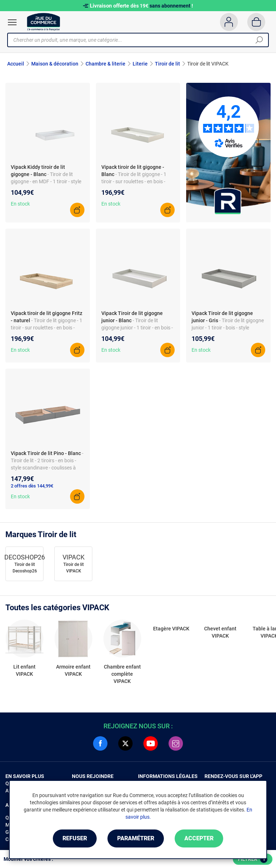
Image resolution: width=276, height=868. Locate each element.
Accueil (16, 64)
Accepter (199, 838)
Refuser (75, 838)
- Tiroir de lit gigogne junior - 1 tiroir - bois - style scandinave (228, 328)
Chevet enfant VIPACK (220, 632)
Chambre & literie (105, 64)
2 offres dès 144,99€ (32, 486)
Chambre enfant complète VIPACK (122, 674)
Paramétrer (136, 838)
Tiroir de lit (167, 64)
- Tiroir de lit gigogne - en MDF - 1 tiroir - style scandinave (46, 181)
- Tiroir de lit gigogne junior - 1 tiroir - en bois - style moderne (137, 328)
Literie (140, 64)
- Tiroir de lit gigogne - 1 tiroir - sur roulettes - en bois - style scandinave (134, 181)
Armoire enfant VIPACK (73, 670)
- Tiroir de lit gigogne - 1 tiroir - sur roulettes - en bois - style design (47, 328)
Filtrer (253, 859)
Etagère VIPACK (171, 629)
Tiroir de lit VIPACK (73, 568)
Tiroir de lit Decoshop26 (25, 568)
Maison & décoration (55, 64)
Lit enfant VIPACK (24, 670)
